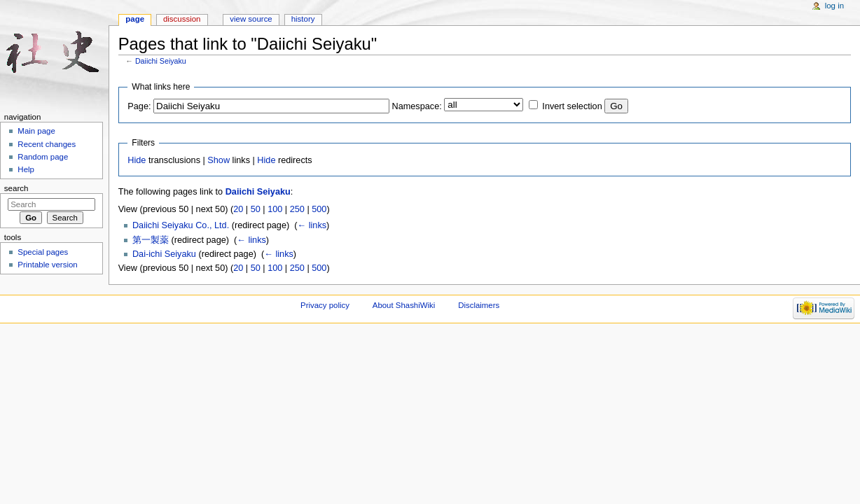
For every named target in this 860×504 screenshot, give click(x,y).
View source (251, 19)
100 (275, 209)
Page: (139, 106)
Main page (36, 131)
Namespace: (417, 106)
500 (319, 209)
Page (135, 19)
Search (16, 188)
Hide (137, 160)
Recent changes (47, 144)
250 (297, 209)
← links (312, 225)
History (303, 19)
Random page (43, 157)
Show (219, 160)
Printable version (47, 265)
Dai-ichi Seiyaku (164, 254)
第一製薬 (151, 240)
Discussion (182, 19)
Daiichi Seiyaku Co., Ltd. (181, 225)
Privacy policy (325, 305)
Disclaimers (479, 305)
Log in (834, 6)
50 (256, 209)
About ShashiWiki (404, 305)
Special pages (43, 252)
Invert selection (572, 106)
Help (26, 169)
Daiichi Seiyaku (161, 61)
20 (238, 209)
